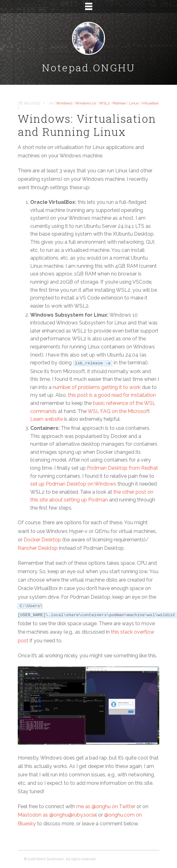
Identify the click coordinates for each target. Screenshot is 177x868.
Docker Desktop (42, 540)
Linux (134, 103)
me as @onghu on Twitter (106, 806)
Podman (119, 103)
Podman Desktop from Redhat (122, 468)
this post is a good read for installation (112, 395)
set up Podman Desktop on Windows (73, 484)
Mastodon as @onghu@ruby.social (57, 815)
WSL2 (104, 103)
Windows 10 (86, 103)
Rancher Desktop (38, 548)
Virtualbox (150, 103)
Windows (64, 103)
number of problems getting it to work (97, 387)
